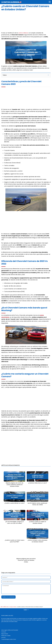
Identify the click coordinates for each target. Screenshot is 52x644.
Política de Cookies (6, 636)
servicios (3, 637)
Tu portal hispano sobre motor (9, 639)
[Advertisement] (26, 21)
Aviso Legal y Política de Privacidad (10, 630)
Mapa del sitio (5, 634)
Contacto (4, 632)
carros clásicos (23, 33)
